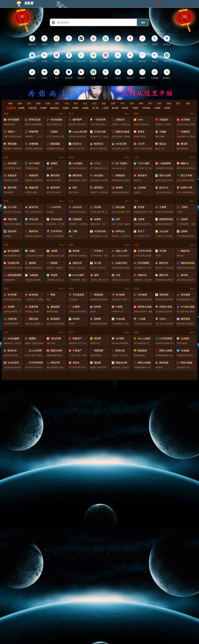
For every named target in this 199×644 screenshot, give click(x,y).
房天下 (57, 40)
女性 (29, 103)
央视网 (65, 108)
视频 (10, 103)
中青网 (135, 108)
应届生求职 (81, 57)
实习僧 (155, 40)
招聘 (113, 103)
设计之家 (93, 40)
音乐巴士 (32, 74)
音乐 (132, 103)
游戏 (48, 103)
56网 (130, 57)
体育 (57, 103)
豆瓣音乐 (167, 57)
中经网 (167, 108)
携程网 (155, 57)
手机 (76, 103)
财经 (141, 103)
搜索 (143, 23)
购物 (38, 103)
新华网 (115, 108)
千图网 (106, 40)
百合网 (44, 40)
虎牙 (57, 74)
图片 (178, 103)
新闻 (20, 103)
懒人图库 (93, 57)
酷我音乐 (167, 74)
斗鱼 (106, 74)
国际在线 (54, 108)
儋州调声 (69, 74)
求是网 (85, 108)
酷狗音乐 (167, 40)
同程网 (44, 74)
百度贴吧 (32, 57)
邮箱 (169, 103)
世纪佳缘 (118, 57)
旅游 (104, 103)
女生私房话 (142, 40)
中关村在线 (69, 57)
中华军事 (146, 108)
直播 (188, 103)
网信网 (125, 108)
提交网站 (158, 4)
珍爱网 (57, 57)
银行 (160, 103)
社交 (85, 103)
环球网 (75, 108)
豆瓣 (93, 74)
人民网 (105, 108)
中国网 (157, 108)
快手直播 (118, 40)
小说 (66, 103)
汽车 (122, 103)
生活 (94, 103)
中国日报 (32, 108)
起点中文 (106, 57)
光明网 (21, 108)
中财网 (43, 108)
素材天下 (130, 74)
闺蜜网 (142, 74)
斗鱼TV (118, 74)
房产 (150, 103)
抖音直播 (81, 40)
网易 (130, 40)
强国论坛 (81, 74)
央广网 (95, 108)
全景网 (44, 57)
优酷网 (69, 40)
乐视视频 (155, 74)
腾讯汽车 (32, 40)
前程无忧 (142, 57)
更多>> (62, 114)
